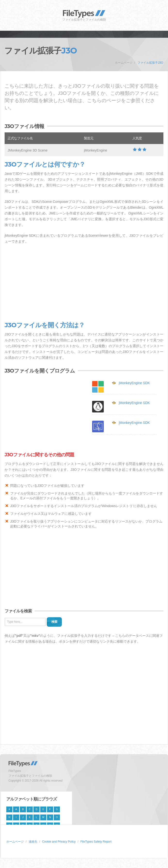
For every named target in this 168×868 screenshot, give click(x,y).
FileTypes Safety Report (96, 842)
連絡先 (33, 842)
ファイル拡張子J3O (150, 63)
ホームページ (124, 63)
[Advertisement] (84, 283)
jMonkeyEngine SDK (134, 383)
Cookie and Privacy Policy (59, 842)
